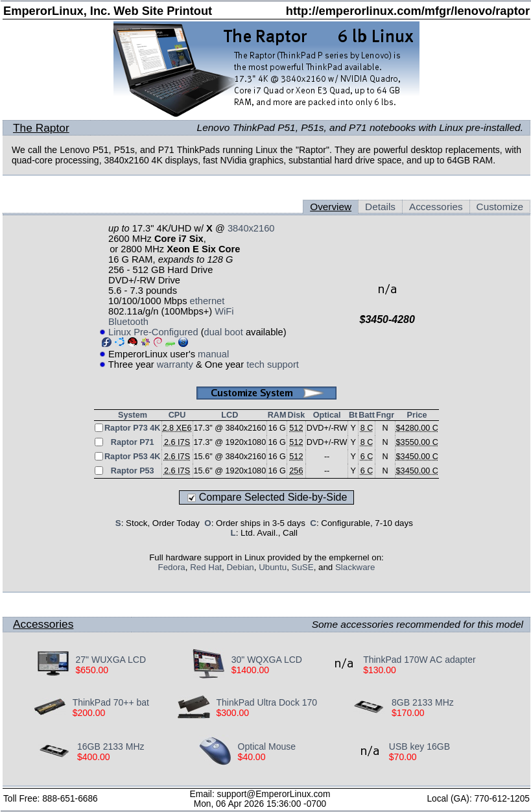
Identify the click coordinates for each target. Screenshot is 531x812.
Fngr (385, 415)
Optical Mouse (267, 746)
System (133, 415)
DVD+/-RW (327, 428)
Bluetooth (128, 322)
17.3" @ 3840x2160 (230, 428)
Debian (240, 567)
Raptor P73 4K (133, 428)
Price (417, 415)
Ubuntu (273, 567)
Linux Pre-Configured (153, 332)
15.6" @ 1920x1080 (230, 471)
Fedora (172, 567)
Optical (327, 415)
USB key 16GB (419, 746)
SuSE (303, 567)
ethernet (207, 301)
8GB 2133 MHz (423, 702)
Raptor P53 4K (133, 457)
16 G (277, 428)
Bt (353, 415)
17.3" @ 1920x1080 (230, 442)
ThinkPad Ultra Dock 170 (267, 702)
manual (213, 354)
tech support (273, 364)
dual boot (224, 332)
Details (380, 207)
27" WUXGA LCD (111, 660)
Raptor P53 (133, 471)
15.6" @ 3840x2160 (230, 457)
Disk (297, 415)
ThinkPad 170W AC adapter (419, 660)
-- (327, 457)
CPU (177, 415)
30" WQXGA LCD (267, 660)
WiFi (224, 311)
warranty (175, 364)
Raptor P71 (133, 442)
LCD (230, 415)
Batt (367, 415)
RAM (277, 415)
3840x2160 (251, 228)
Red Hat (206, 567)
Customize (500, 207)
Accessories (436, 207)
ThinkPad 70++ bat (111, 702)
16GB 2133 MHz (111, 746)
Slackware (355, 567)
